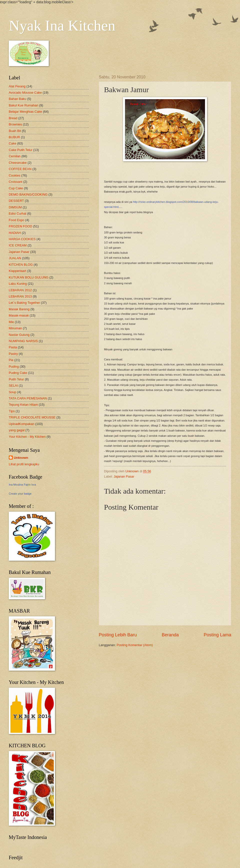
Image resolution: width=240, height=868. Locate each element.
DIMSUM (15, 207)
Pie (11, 360)
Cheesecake (18, 163)
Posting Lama (217, 635)
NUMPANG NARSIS (23, 341)
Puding (14, 367)
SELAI (13, 386)
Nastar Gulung (19, 335)
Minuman (15, 328)
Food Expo (16, 220)
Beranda (170, 635)
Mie (11, 322)
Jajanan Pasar (124, 476)
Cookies (15, 175)
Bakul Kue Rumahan (23, 105)
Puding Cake (18, 373)
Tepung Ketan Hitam (23, 405)
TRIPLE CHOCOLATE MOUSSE (32, 417)
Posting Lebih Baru (118, 635)
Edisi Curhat (17, 213)
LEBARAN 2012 (20, 290)
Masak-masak (19, 315)
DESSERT (16, 201)
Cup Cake (16, 188)
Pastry (13, 354)
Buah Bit (15, 131)
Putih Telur (16, 379)
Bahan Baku (17, 99)
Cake (12, 143)
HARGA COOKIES (22, 239)
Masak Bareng (19, 309)
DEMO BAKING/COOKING (28, 194)
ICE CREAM (18, 245)
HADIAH (15, 233)
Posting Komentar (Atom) (135, 645)
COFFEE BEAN (20, 169)
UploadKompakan (21, 424)
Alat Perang (17, 86)
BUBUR (14, 137)
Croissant (15, 182)
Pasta (13, 347)
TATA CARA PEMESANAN (28, 398)
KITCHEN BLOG (21, 265)
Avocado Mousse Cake (25, 93)
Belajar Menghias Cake (25, 112)
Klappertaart (17, 271)
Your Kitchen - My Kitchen (27, 437)
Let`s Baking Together (24, 303)
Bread (13, 118)
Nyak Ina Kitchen (62, 26)
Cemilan (15, 156)
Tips (12, 411)
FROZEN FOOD (20, 226)
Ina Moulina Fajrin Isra (22, 485)
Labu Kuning (18, 284)
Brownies (15, 124)
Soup (12, 392)
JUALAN (15, 258)
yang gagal (17, 430)
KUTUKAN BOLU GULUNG (29, 277)
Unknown (21, 458)
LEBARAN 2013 (20, 296)
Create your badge (20, 494)
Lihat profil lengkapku (24, 464)
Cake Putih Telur (20, 150)
